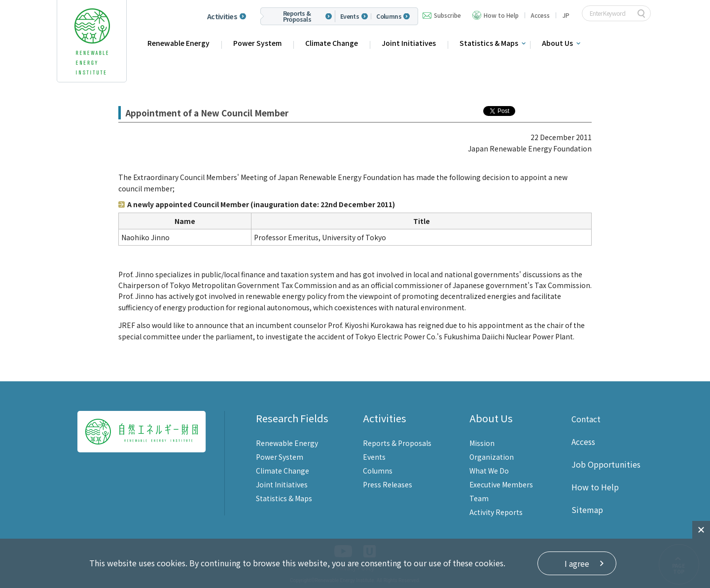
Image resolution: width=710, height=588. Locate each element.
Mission (482, 443)
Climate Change (332, 43)
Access (540, 15)
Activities (222, 16)
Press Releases (388, 484)
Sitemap (587, 510)
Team (479, 498)
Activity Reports (496, 512)
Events (350, 16)
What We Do (489, 471)
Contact (586, 419)
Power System (257, 43)
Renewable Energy (178, 43)
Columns (389, 16)
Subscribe (447, 15)
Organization (492, 457)
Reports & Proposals (297, 16)
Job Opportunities (606, 464)
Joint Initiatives (409, 43)
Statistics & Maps (489, 43)
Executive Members (501, 484)
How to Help (501, 15)
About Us (557, 43)
